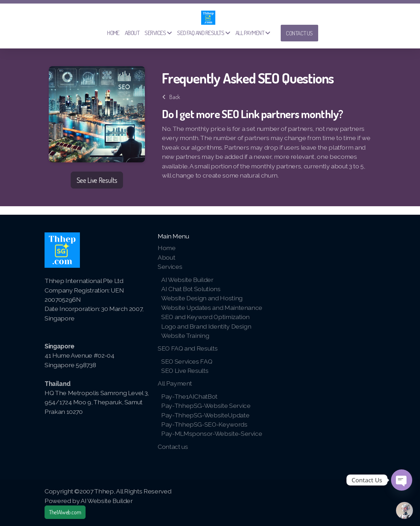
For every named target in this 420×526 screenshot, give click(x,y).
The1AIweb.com (65, 512)
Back (171, 97)
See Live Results (97, 180)
